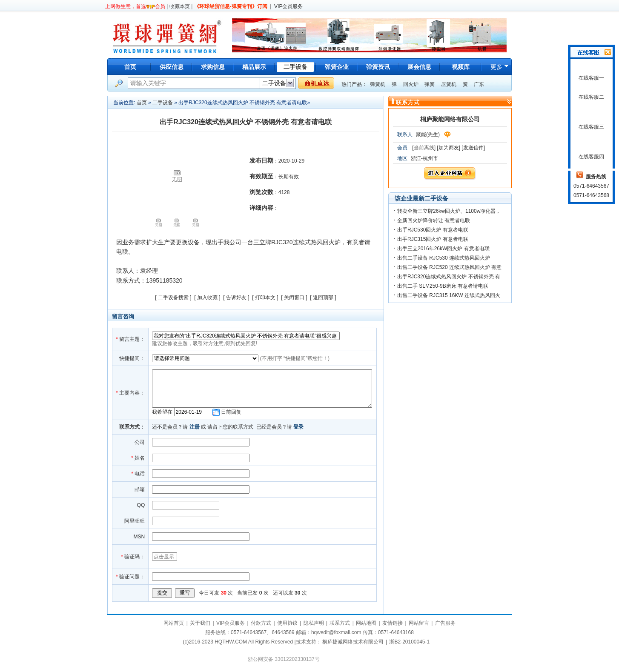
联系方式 (340, 623)
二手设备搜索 (173, 297)
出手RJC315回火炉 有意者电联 (433, 239)
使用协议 (287, 623)
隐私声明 (314, 623)
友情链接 (393, 623)
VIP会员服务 (288, 6)
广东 (479, 84)
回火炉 (411, 84)
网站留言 (419, 623)
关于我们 (200, 623)
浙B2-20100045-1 (409, 642)
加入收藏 (207, 297)
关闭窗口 (294, 297)
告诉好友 (236, 297)
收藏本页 (180, 6)
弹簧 (430, 84)
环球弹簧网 (166, 35)
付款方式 (261, 623)
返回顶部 (323, 297)
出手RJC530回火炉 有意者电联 (433, 230)
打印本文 (265, 297)
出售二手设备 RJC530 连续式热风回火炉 (444, 258)
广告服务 (445, 623)
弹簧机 (378, 84)
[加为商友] (448, 148)
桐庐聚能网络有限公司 (450, 119)
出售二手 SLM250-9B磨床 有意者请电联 (443, 286)
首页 (130, 67)
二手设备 (163, 103)
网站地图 (366, 623)
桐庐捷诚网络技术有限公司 (353, 642)
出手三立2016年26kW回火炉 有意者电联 (443, 249)
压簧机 (449, 84)
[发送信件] (473, 148)
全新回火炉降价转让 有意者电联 (434, 220)
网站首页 (174, 623)
